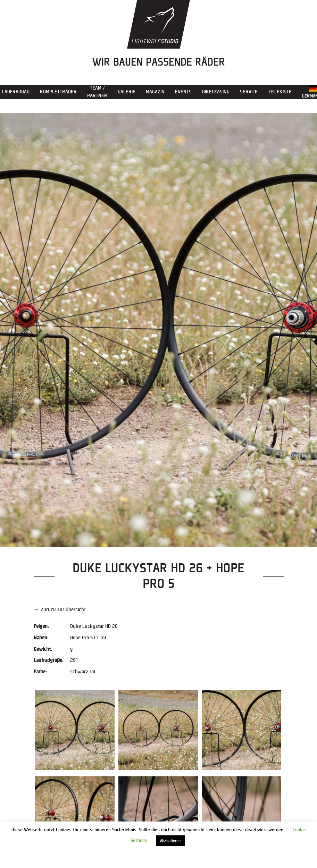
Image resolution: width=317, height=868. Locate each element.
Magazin (155, 92)
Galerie (127, 92)
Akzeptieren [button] (170, 841)
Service (249, 92)
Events (183, 92)
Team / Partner (97, 92)
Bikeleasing (216, 92)
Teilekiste (280, 92)
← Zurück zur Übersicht (60, 610)
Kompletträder (58, 92)
